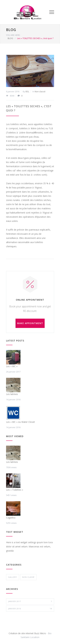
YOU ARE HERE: (13, 35)
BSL (27, 91)
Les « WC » (12, 366)
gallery (13, 577)
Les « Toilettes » (15, 490)
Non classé (40, 91)
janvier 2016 (30, 609)
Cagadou (11, 518)
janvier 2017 (30, 601)
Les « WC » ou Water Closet (20, 422)
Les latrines (12, 394)
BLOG (11, 30)
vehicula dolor (13, 555)
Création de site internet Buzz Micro (27, 633)
